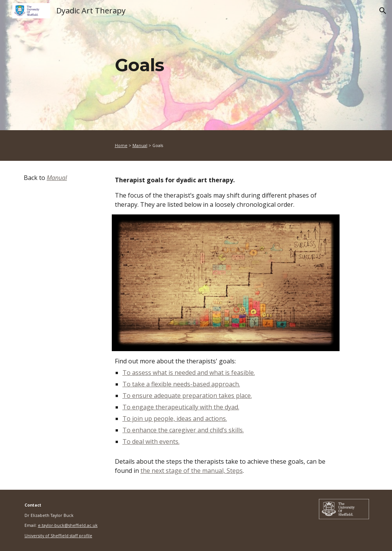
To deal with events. (151, 441)
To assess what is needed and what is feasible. (189, 373)
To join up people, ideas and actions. (175, 419)
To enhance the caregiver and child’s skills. (183, 430)
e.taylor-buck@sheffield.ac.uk (68, 525)
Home (121, 146)
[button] (383, 11)
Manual (140, 146)
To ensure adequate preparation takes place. (187, 396)
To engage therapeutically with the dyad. (181, 407)
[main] (226, 65)
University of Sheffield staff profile (58, 536)
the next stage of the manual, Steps (192, 471)
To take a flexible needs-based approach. (181, 384)
